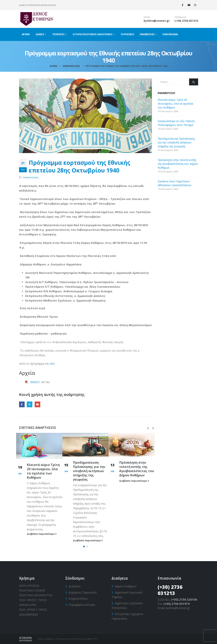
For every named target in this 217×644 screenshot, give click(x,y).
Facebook (22, 404)
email (147, 17)
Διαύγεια (75, 586)
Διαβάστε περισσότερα (42, 534)
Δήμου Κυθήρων (126, 586)
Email (37, 404)
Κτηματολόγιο (78, 598)
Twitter (30, 404)
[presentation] (148, 428)
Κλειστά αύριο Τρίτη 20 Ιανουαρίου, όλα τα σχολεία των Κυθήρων (43, 471)
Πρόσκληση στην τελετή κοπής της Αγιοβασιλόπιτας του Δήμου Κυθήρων (137, 469)
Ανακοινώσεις (31, 177)
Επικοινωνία (170, 34)
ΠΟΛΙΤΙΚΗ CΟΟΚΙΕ (32, 590)
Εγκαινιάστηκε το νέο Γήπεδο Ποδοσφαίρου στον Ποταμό (176, 123)
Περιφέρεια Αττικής (82, 605)
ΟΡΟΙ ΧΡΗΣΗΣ (29, 586)
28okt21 (35, 382)
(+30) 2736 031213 (186, 21)
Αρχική (26, 34)
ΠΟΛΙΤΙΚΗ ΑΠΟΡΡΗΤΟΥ (36, 595)
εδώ (52, 364)
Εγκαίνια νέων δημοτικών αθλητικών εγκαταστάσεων (175, 183)
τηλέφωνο (180, 17)
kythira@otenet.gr (157, 21)
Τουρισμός (127, 34)
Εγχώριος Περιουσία (83, 592)
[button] (84, 547)
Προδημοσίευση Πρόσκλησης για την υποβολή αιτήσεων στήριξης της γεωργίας (89, 471)
